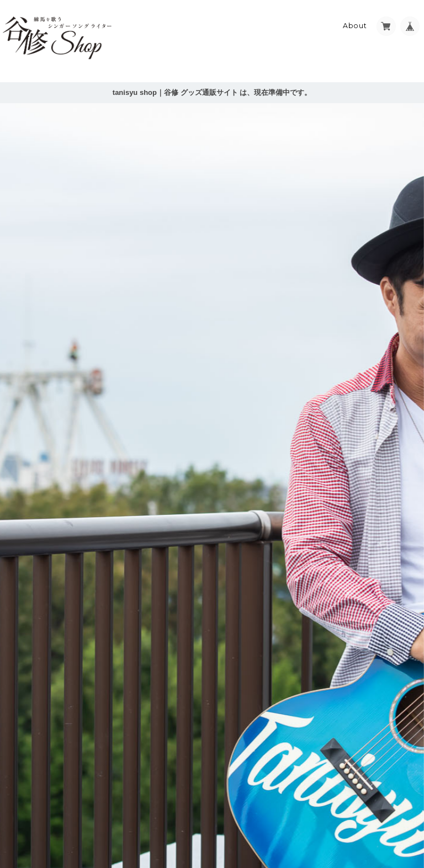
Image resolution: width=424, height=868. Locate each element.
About (355, 26)
